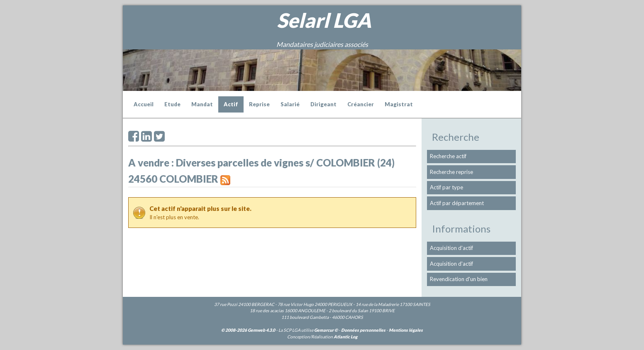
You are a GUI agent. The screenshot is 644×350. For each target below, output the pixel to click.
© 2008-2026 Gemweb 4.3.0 (248, 330)
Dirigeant (323, 104)
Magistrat (399, 104)
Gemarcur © (326, 330)
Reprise (259, 104)
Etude (172, 104)
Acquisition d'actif (451, 248)
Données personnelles (363, 330)
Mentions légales (406, 330)
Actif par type (446, 187)
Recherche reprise (451, 172)
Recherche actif (448, 156)
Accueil (144, 104)
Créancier (361, 104)
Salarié (290, 104)
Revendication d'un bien (459, 279)
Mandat (202, 104)
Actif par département (457, 203)
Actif (231, 104)
